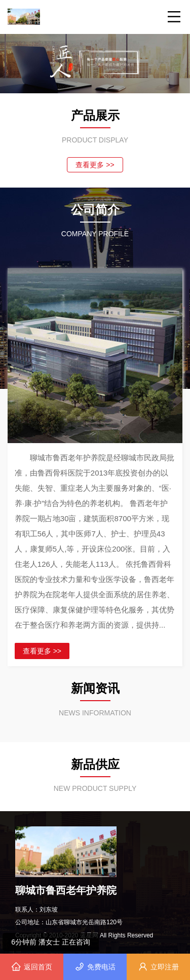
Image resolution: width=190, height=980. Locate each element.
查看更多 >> (95, 165)
